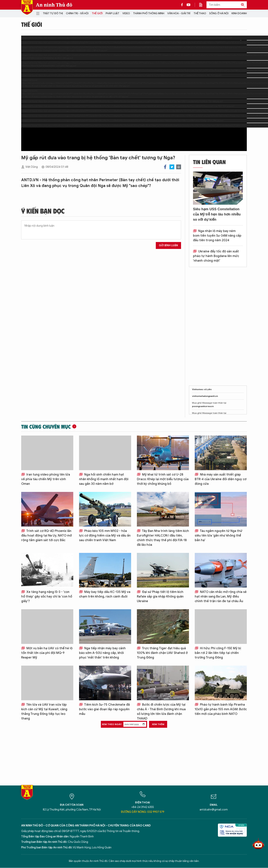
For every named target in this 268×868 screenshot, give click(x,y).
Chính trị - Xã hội (77, 13)
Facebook (165, 167)
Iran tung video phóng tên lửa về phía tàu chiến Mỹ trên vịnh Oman (46, 479)
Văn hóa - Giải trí (179, 13)
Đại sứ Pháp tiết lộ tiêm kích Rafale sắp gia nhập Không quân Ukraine (160, 597)
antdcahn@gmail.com (214, 810)
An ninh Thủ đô (54, 5)
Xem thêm (158, 724)
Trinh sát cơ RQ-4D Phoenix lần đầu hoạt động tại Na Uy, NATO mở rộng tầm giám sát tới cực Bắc (46, 536)
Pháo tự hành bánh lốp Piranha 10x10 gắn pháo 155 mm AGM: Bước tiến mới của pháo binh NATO (221, 709)
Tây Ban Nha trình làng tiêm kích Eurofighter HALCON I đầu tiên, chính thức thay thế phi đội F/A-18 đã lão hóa (163, 538)
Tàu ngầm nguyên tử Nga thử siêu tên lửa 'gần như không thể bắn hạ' (219, 536)
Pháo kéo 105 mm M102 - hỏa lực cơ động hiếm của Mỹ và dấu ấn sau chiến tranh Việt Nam (105, 536)
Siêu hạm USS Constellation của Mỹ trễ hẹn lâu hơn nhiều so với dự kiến (217, 214)
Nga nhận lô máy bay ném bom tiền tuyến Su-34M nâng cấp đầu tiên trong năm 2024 (217, 236)
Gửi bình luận (168, 245)
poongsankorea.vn (203, 406)
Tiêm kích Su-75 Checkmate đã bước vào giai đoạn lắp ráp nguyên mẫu (104, 709)
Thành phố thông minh (149, 13)
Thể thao (200, 13)
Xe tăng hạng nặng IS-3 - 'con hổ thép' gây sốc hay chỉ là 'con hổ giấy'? (47, 597)
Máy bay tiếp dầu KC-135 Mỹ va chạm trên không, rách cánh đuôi (105, 594)
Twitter (172, 167)
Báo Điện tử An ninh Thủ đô (27, 7)
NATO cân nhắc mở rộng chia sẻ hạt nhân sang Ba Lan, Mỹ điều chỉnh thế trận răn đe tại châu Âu (221, 597)
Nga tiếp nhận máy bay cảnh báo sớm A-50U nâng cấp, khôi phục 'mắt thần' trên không (102, 653)
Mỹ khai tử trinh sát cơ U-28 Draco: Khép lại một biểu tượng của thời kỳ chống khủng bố (163, 479)
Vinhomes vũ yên (202, 389)
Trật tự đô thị (53, 13)
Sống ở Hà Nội (219, 13)
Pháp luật (113, 13)
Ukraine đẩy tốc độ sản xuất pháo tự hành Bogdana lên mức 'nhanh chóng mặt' (216, 256)
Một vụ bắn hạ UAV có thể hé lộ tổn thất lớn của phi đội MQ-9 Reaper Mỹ (47, 653)
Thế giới (97, 13)
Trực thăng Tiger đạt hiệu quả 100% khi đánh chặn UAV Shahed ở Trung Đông (162, 653)
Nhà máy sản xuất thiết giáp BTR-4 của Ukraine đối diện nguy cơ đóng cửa (221, 479)
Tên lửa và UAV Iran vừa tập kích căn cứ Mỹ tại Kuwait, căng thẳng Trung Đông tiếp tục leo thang (44, 712)
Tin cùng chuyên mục (46, 426)
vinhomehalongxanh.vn (205, 396)
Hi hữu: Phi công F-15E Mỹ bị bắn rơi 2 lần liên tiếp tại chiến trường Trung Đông (218, 653)
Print (179, 167)
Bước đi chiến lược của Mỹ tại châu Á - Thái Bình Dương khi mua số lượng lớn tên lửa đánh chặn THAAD (161, 712)
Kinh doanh (239, 13)
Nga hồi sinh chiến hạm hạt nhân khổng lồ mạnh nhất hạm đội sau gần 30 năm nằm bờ (104, 479)
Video (126, 13)
